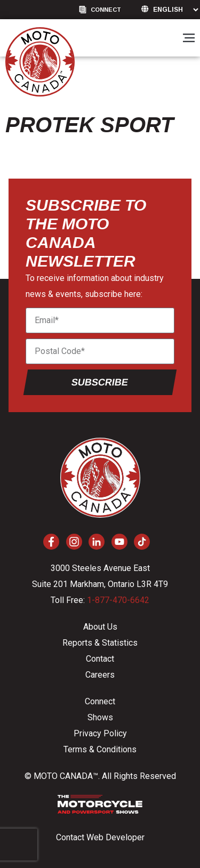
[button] (189, 39)
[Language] (175, 10)
